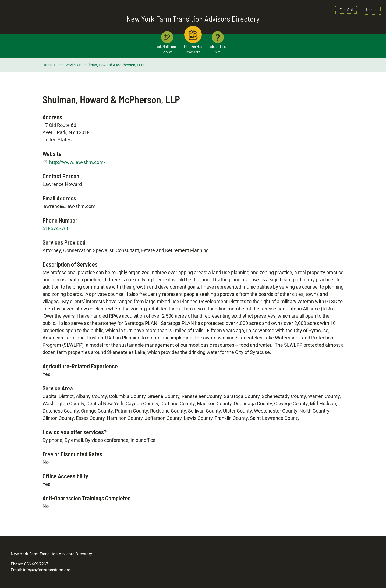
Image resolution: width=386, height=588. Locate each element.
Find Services (67, 65)
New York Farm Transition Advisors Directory (193, 19)
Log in (371, 10)
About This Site (218, 49)
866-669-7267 (36, 564)
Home (47, 65)
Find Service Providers (193, 49)
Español (346, 10)
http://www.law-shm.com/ (77, 162)
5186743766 (56, 228)
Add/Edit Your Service (167, 49)
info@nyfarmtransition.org (47, 570)
